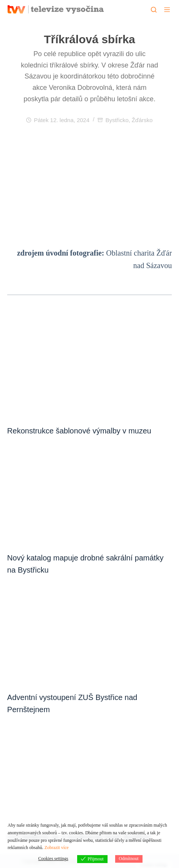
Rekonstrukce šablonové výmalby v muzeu (79, 431)
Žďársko (142, 120)
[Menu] (167, 10)
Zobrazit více (57, 848)
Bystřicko (117, 120)
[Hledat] (154, 10)
